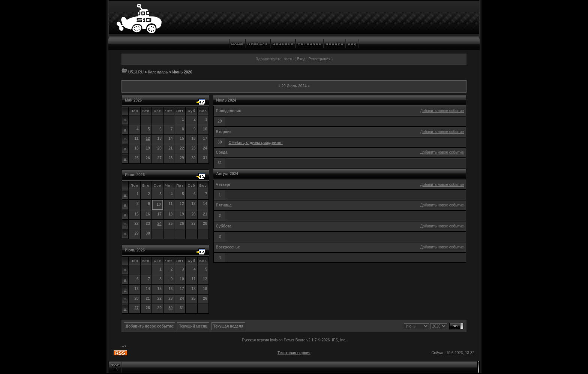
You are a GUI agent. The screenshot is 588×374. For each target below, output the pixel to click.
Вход (301, 59)
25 (136, 158)
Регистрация (319, 59)
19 (182, 214)
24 (160, 224)
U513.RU (136, 72)
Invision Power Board (288, 340)
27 (136, 308)
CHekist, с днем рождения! (256, 142)
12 (148, 138)
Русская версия (255, 340)
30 (170, 308)
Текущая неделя (228, 326)
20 (193, 214)
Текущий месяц (193, 326)
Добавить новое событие (442, 111)
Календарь (158, 72)
